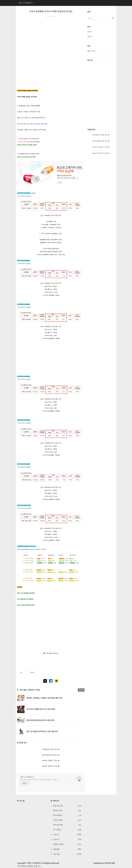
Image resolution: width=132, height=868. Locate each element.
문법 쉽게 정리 (67, 806)
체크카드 (67, 839)
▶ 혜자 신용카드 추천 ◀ (51, 761)
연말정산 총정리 (67, 844)
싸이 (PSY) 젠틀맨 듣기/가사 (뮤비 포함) (41, 709)
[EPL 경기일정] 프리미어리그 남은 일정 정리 (42, 732)
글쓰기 (90, 37)
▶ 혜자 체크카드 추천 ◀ (51, 766)
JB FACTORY (110, 863)
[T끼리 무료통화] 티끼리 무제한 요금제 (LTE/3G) (51, 12)
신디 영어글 (67, 830)
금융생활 (67, 849)
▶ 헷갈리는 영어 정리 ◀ (51, 749)
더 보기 (81, 690)
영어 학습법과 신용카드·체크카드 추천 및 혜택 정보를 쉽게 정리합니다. (40, 780)
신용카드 (67, 834)
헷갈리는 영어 (67, 811)
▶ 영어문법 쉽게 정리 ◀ (51, 755)
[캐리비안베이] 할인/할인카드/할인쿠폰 (40, 720)
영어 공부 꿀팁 (67, 825)
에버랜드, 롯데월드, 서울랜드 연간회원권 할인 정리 (44, 698)
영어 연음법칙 (67, 815)
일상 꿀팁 (67, 854)
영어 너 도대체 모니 (27, 777)
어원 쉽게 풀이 (67, 820)
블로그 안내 (91, 51)
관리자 (90, 32)
